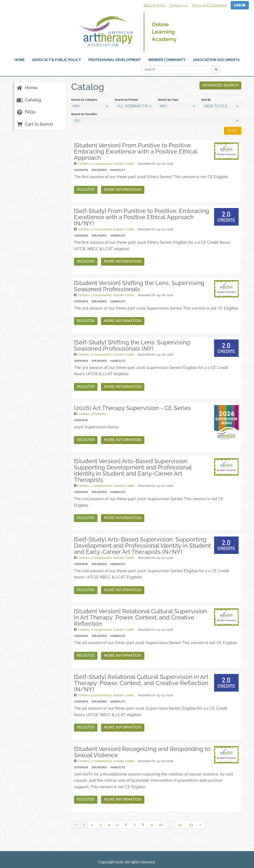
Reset (233, 130)
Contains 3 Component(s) (95, 164)
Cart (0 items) (34, 124)
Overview (81, 170)
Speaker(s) (99, 170)
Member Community (167, 60)
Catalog (29, 100)
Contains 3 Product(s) (92, 414)
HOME (19, 60)
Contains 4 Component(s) (95, 229)
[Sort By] (221, 106)
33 (191, 825)
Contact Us (178, 5)
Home (27, 88)
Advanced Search (220, 85)
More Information (123, 190)
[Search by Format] (135, 106)
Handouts (118, 170)
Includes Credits (124, 164)
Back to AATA (154, 5)
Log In (240, 5)
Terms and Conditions (209, 5)
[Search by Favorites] (156, 121)
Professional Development (115, 60)
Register (86, 190)
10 (161, 825)
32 (180, 825)
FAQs (26, 112)
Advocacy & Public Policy (56, 60)
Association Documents (216, 60)
